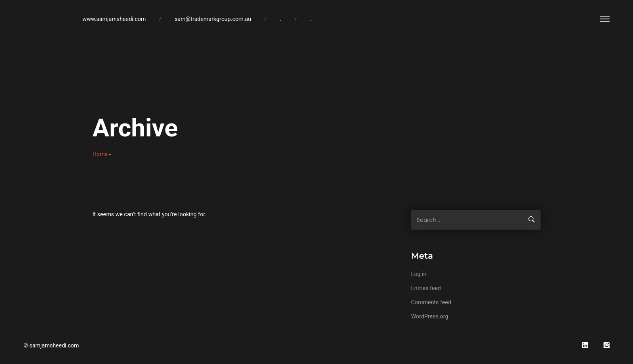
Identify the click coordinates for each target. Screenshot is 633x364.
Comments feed (431, 302)
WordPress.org (430, 316)
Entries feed (426, 288)
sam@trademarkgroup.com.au (213, 19)
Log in (419, 274)
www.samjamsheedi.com (114, 19)
